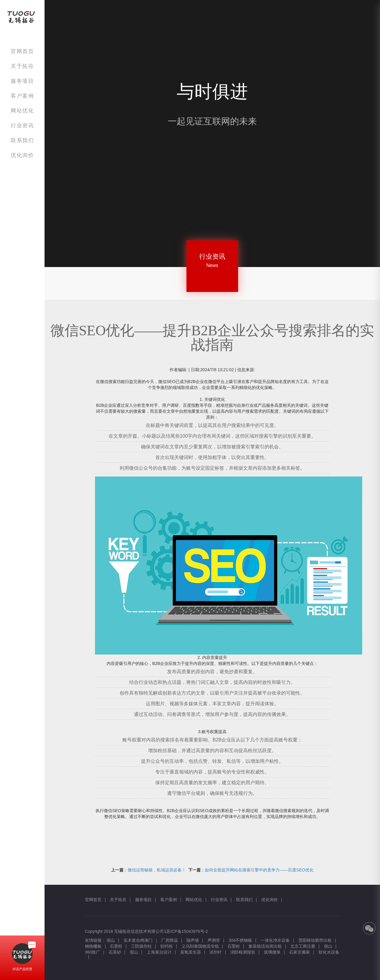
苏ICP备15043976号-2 (187, 931)
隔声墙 (193, 940)
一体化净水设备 (275, 940)
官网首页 (22, 51)
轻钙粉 (167, 946)
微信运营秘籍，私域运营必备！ (157, 870)
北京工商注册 (303, 946)
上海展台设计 (159, 952)
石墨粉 (116, 946)
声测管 (214, 940)
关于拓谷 (22, 66)
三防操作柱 (141, 946)
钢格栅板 (93, 946)
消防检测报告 (243, 952)
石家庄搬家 (300, 952)
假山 (111, 940)
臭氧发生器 (191, 952)
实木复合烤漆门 (138, 940)
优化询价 (22, 155)
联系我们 (22, 140)
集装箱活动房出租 (265, 946)
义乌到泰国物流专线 (200, 946)
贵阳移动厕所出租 (315, 940)
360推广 (92, 952)
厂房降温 (170, 940)
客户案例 (22, 96)
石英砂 (115, 952)
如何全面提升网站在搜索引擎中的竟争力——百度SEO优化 (259, 870)
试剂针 (216, 952)
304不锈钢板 (240, 940)
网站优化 (22, 111)
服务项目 (22, 81)
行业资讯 (22, 125)
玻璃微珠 (272, 952)
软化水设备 (329, 952)
